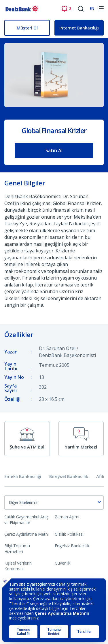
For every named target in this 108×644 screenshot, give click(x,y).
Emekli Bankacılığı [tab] (23, 476)
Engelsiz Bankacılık (72, 546)
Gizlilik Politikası (69, 534)
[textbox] (54, 502)
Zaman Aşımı (67, 517)
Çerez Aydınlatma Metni (26, 534)
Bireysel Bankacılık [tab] (69, 476)
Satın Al (54, 150)
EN (92, 9)
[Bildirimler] (66, 9)
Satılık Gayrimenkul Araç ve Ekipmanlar (26, 520)
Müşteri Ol (27, 28)
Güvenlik (62, 563)
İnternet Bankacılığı (79, 28)
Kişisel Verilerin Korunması (18, 566)
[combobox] (54, 502)
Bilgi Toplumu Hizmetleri (17, 549)
